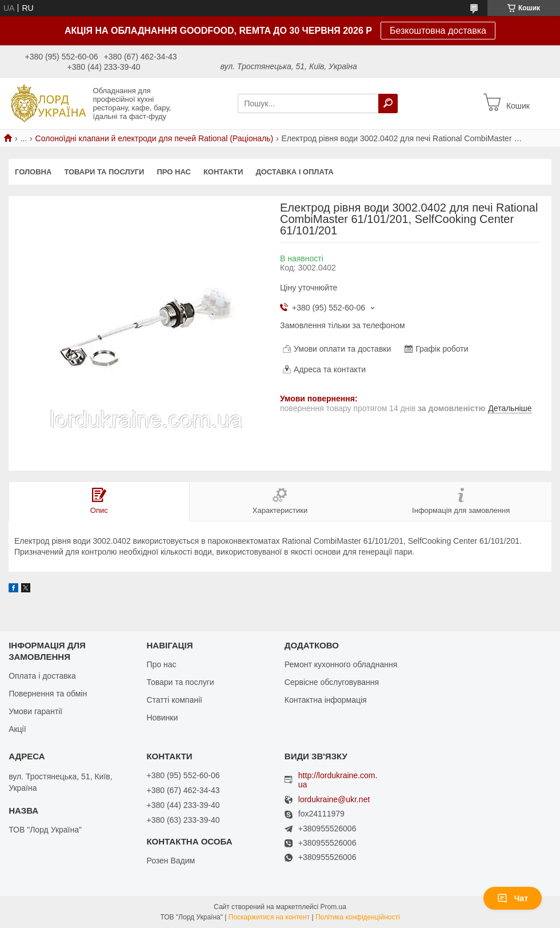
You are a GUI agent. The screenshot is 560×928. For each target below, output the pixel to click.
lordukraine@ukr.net (334, 800)
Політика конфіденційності (358, 917)
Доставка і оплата (294, 172)
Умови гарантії (35, 711)
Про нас (173, 172)
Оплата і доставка (42, 676)
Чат (513, 898)
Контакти (223, 172)
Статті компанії (174, 700)
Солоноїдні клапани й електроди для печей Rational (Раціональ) (155, 138)
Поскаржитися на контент (269, 917)
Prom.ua (333, 907)
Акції (17, 729)
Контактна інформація (326, 700)
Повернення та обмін (48, 694)
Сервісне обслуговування (332, 682)
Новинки (162, 718)
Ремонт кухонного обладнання (341, 664)
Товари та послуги (104, 172)
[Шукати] (388, 103)
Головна (33, 172)
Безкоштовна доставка (438, 31)
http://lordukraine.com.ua (338, 780)
